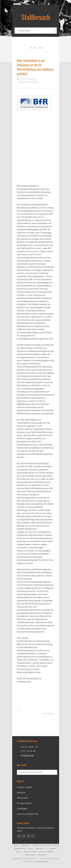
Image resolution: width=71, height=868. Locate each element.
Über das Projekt (30, 852)
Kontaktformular (27, 755)
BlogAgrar (21, 793)
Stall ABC (40, 849)
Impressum (42, 855)
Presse (42, 852)
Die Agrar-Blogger (24, 803)
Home (16, 845)
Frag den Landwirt (24, 787)
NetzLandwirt (22, 798)
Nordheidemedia (42, 862)
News (31, 849)
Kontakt (51, 852)
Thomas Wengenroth (28, 79)
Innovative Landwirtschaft (27, 814)
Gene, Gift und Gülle (30, 82)
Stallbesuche (26, 845)
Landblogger (22, 809)
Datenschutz (30, 855)
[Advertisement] (35, 147)
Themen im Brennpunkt (43, 845)
